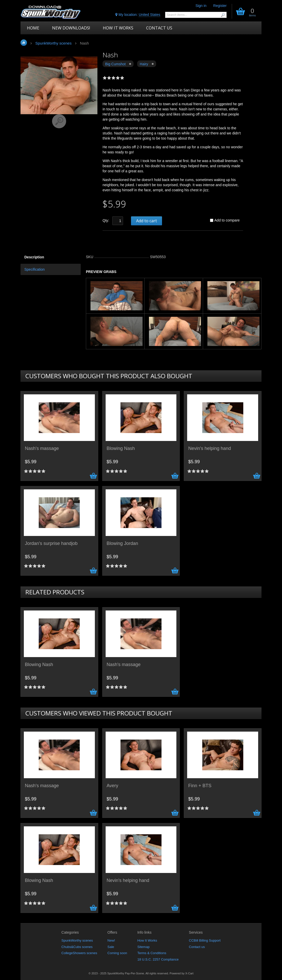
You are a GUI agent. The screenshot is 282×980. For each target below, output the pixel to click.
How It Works (147, 940)
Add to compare (227, 220)
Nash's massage (42, 449)
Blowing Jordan (122, 544)
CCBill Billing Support (205, 940)
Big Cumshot (115, 64)
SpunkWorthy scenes (77, 940)
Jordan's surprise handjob (51, 544)
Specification (34, 269)
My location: (138, 15)
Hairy (144, 64)
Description (34, 257)
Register (220, 6)
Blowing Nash (121, 449)
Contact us (197, 947)
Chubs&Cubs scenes (77, 947)
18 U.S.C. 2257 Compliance (158, 959)
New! (111, 940)
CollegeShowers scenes (79, 953)
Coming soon (117, 953)
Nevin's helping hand (210, 449)
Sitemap (144, 947)
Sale (111, 947)
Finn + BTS (200, 786)
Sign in (201, 6)
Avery (113, 786)
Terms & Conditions (152, 953)
